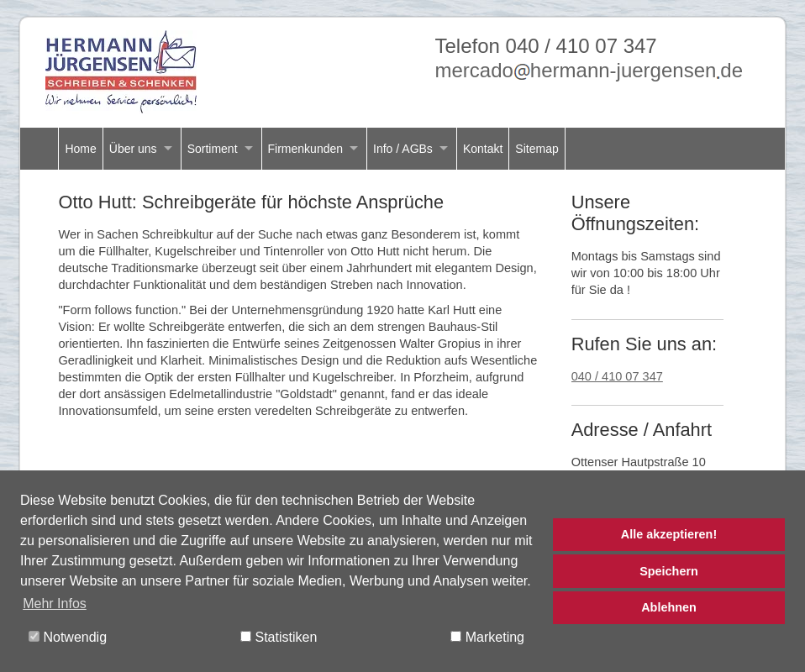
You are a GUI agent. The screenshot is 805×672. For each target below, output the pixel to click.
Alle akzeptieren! (669, 534)
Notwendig (68, 637)
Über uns (133, 149)
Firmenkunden (306, 149)
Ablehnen (669, 607)
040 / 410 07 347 (617, 376)
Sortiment (213, 149)
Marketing (487, 637)
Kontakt (483, 149)
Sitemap (537, 149)
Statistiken (279, 637)
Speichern (669, 571)
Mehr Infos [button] (55, 604)
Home (80, 149)
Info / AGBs (403, 149)
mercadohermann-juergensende (589, 70)
